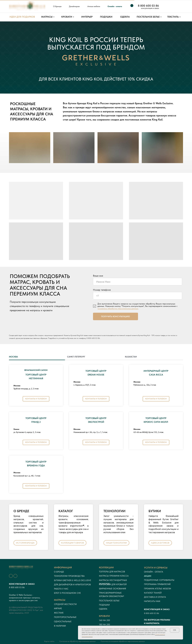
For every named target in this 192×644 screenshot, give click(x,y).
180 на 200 (104, 624)
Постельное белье (109, 601)
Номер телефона (102, 290)
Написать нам (152, 601)
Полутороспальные (65, 617)
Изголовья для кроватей (113, 584)
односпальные (63, 621)
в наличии (60, 626)
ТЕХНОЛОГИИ (114, 511)
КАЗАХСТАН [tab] (131, 357)
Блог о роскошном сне (67, 593)
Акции (148, 576)
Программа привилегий (157, 584)
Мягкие (58, 608)
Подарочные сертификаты (159, 580)
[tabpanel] (96, 430)
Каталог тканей (153, 593)
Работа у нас (61, 589)
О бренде (59, 572)
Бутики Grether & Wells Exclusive (73, 580)
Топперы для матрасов (112, 572)
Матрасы (60, 600)
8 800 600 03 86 (93, 338)
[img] (166, 7)
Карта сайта (49, 641)
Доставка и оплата (155, 597)
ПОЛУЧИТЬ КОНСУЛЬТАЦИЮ (115, 316)
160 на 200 (104, 620)
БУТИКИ (155, 511)
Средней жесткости (65, 604)
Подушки (104, 605)
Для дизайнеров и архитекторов (72, 585)
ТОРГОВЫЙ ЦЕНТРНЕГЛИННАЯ (36, 375)
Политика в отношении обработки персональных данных (123, 641)
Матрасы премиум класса (114, 576)
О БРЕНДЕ (21, 511)
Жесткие (59, 613)
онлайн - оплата (154, 572)
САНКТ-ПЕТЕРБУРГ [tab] (76, 357)
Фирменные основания (112, 589)
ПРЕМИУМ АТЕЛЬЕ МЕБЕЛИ (157, 589)
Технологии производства (69, 576)
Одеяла (103, 609)
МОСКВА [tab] (13, 357)
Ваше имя (98, 276)
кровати (104, 616)
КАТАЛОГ (66, 511)
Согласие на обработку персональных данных (77, 641)
